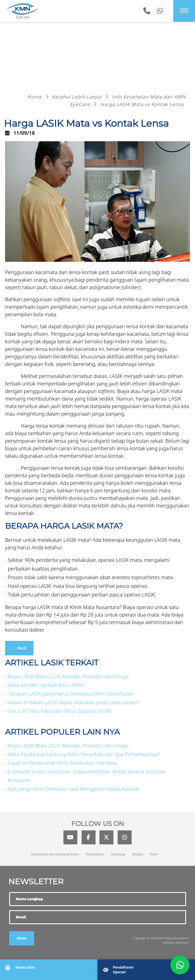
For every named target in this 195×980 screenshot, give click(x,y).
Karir (154, 854)
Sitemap (118, 854)
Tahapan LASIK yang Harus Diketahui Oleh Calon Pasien (71, 694)
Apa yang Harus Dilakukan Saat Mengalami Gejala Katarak (73, 789)
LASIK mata (169, 391)
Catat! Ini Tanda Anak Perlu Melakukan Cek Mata (62, 763)
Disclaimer (95, 854)
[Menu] (184, 11)
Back (21, 648)
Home (35, 97)
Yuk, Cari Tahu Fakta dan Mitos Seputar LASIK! (60, 711)
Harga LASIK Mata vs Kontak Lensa (142, 104)
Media (137, 854)
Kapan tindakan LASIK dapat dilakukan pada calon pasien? (74, 702)
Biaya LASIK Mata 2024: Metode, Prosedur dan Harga (68, 676)
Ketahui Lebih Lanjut (78, 97)
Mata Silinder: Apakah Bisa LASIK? (46, 685)
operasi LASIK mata (120, 560)
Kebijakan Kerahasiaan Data (55, 854)
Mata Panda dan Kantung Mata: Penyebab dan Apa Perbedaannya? (84, 754)
